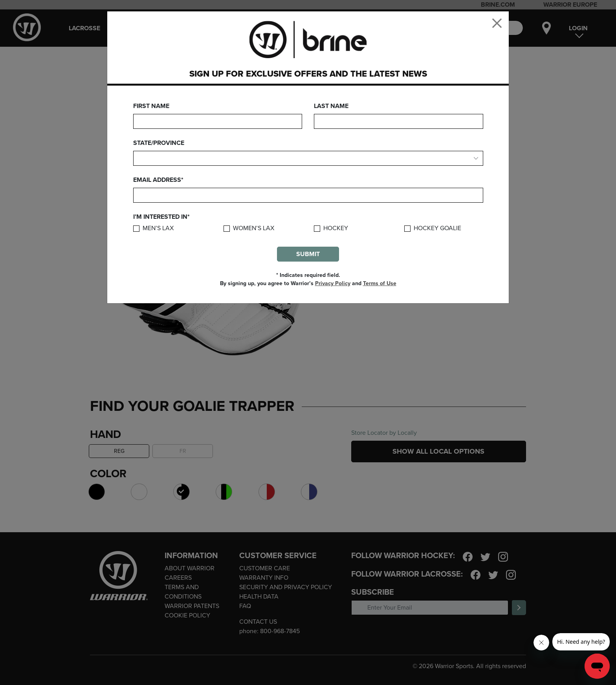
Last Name (331, 106)
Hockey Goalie (437, 228)
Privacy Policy (333, 283)
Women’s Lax (254, 228)
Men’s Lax (158, 228)
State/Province (159, 143)
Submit (308, 254)
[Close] (497, 23)
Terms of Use (380, 283)
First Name (151, 106)
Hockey (336, 228)
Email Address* (158, 180)
